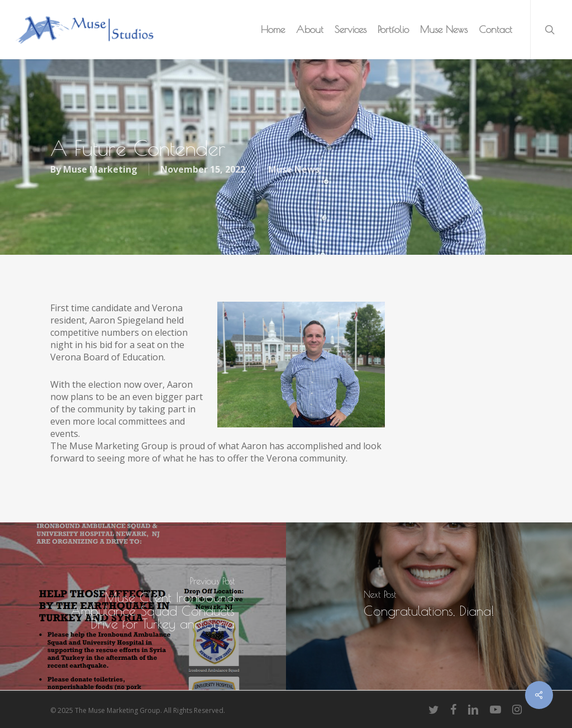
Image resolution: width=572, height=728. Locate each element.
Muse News (294, 170)
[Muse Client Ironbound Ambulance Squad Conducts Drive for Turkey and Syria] (143, 606)
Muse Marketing (100, 170)
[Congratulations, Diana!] (429, 606)
